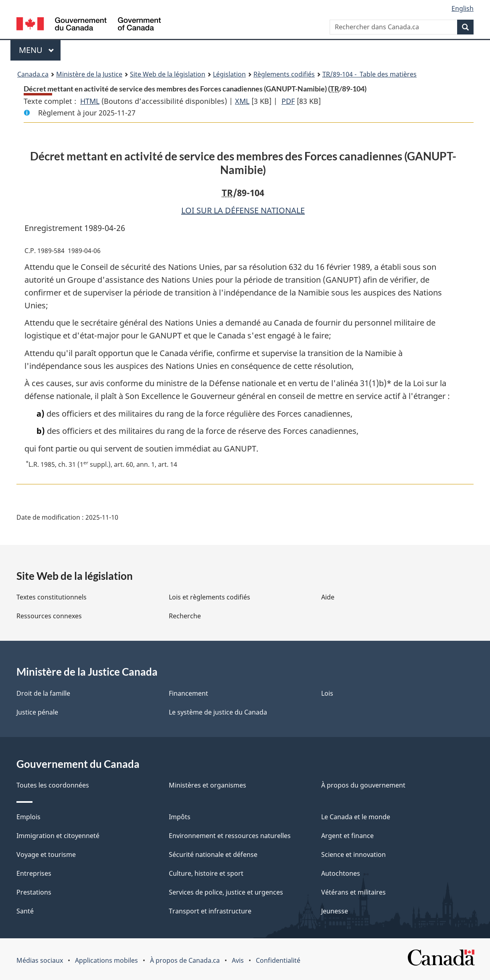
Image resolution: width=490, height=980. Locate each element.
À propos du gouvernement (363, 785)
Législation (229, 74)
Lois (327, 693)
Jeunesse (335, 911)
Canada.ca (33, 74)
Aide (328, 597)
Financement (188, 693)
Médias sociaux (40, 960)
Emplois (28, 817)
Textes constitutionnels (52, 597)
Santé (25, 911)
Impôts (180, 817)
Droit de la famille (43, 693)
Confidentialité (278, 960)
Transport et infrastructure (210, 911)
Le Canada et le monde (356, 817)
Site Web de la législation (168, 74)
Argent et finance (347, 836)
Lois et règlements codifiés (210, 597)
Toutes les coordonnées (53, 785)
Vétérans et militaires (353, 892)
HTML (90, 101)
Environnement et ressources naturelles (230, 836)
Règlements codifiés (284, 74)
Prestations (34, 892)
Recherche (185, 616)
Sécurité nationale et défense (213, 854)
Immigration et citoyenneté (58, 836)
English (463, 8)
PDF (288, 101)
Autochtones (341, 873)
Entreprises (34, 873)
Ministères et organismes (208, 785)
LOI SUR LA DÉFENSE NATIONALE (243, 210)
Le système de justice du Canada (218, 712)
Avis (238, 960)
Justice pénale (37, 712)
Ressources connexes (49, 616)
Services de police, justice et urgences (226, 892)
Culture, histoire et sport (206, 873)
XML (242, 101)
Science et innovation (353, 854)
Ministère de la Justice (89, 74)
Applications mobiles (106, 960)
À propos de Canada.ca (185, 960)
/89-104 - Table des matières (370, 74)
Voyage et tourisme (46, 854)
